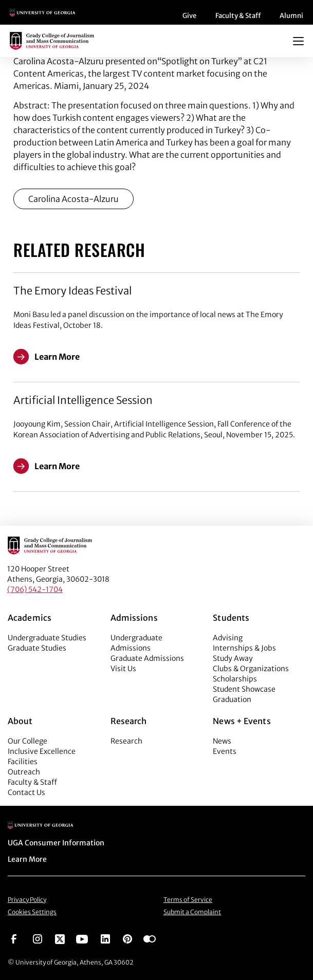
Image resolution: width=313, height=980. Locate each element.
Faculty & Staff (238, 16)
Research (126, 741)
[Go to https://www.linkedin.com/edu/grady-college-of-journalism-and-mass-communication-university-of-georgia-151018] (105, 938)
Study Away (233, 658)
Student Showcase (244, 689)
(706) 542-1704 (35, 589)
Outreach (24, 772)
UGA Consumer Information (56, 843)
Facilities (23, 762)
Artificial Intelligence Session (83, 400)
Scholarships (235, 679)
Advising (228, 638)
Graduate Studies (37, 648)
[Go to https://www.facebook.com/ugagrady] (14, 938)
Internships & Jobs (244, 648)
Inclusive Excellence (42, 751)
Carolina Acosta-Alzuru (73, 199)
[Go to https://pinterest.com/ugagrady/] (127, 938)
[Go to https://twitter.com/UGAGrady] (60, 938)
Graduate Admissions (147, 658)
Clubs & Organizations (251, 669)
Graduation (232, 699)
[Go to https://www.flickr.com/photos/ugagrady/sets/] (150, 938)
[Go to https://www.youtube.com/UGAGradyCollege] (82, 938)
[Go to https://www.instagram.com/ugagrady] (38, 938)
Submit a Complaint (192, 912)
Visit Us (123, 669)
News (222, 741)
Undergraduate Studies (47, 638)
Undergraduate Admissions (136, 643)
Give (189, 16)
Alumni (291, 16)
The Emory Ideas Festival (72, 291)
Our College (27, 741)
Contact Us (26, 792)
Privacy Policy (27, 900)
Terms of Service (188, 900)
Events (225, 751)
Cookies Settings (32, 912)
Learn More (27, 859)
